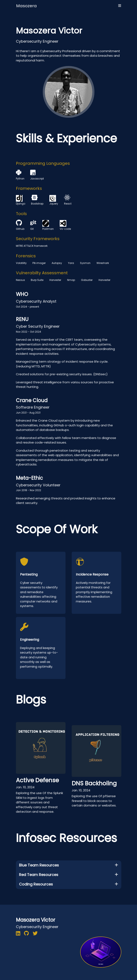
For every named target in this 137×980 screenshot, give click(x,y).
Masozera (26, 6)
